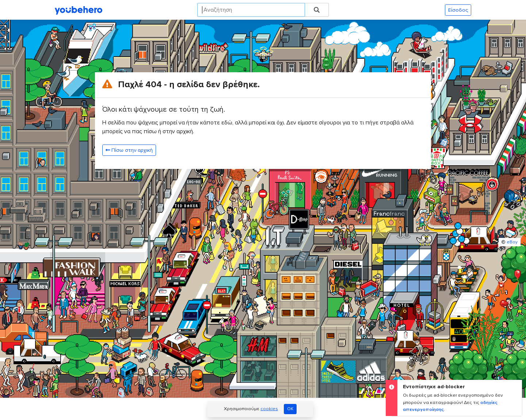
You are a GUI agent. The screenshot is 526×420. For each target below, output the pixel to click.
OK (290, 409)
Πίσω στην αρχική (129, 150)
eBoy (512, 242)
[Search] (251, 10)
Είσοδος (458, 10)
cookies (269, 409)
